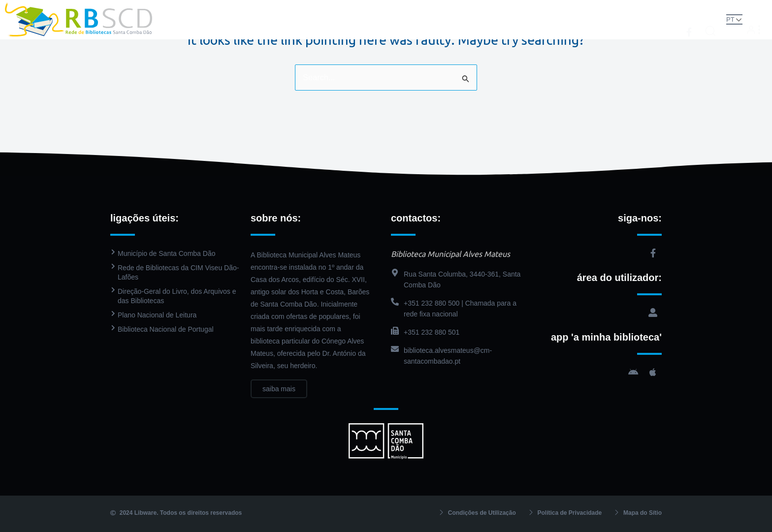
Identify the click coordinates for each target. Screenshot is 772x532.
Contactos (555, 19)
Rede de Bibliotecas (240, 19)
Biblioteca (313, 19)
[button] (700, 19)
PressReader (425, 19)
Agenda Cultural (493, 19)
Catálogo (370, 19)
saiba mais (279, 388)
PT (719, 19)
